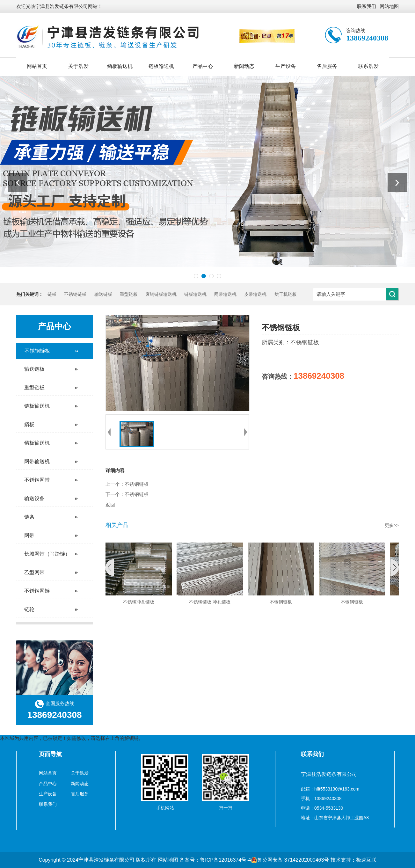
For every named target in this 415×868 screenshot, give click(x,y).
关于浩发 (78, 66)
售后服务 (327, 66)
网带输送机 (225, 294)
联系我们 (367, 6)
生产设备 (286, 66)
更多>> (392, 525)
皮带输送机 (255, 294)
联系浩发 (368, 66)
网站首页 (37, 66)
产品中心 (203, 66)
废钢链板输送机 (161, 294)
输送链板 (103, 294)
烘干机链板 (286, 294)
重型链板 (129, 294)
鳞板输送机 (120, 66)
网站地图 (389, 6)
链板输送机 (161, 66)
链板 (52, 294)
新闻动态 (244, 66)
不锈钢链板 (75, 294)
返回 (110, 505)
